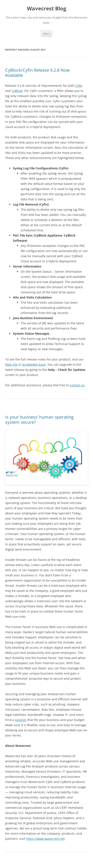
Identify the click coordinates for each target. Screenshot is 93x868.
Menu (46, 33)
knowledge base (34, 364)
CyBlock (17, 91)
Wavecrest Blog (47, 9)
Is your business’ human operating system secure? (39, 420)
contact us (77, 385)
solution (21, 720)
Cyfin (79, 86)
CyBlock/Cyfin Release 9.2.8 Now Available (37, 73)
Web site (11, 364)
